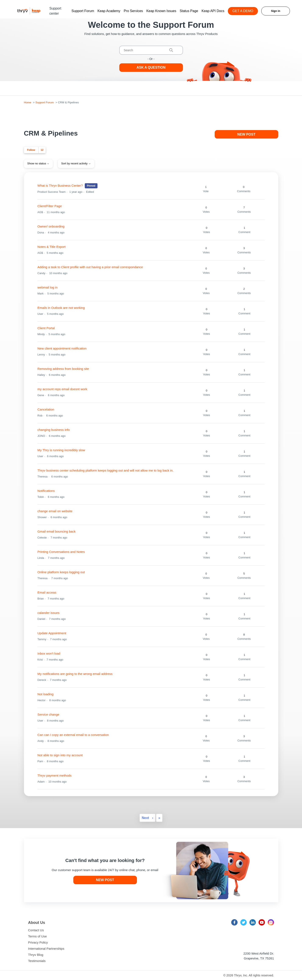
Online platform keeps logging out (61, 572)
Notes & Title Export (52, 247)
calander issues (49, 613)
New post (246, 134)
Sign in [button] (276, 11)
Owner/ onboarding (51, 226)
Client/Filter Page (50, 206)
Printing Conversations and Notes (61, 552)
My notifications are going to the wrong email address (75, 674)
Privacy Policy (38, 942)
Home (28, 102)
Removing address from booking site (63, 369)
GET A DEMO (243, 11)
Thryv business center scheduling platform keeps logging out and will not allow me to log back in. (106, 470)
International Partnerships (46, 949)
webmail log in (48, 287)
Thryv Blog (36, 955)
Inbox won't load (49, 653)
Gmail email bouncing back (57, 531)
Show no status (38, 163)
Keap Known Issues (161, 11)
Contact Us (36, 930)
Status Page (189, 11)
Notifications (46, 491)
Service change (48, 714)
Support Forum (83, 11)
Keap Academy (109, 11)
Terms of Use (38, 936)
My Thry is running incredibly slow (61, 450)
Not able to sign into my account (60, 755)
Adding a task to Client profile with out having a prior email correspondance (90, 267)
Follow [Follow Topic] (31, 150)
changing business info (54, 430)
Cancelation (46, 409)
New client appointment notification (62, 348)
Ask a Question (151, 67)
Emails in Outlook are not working (61, 308)
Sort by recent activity (76, 163)
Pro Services (133, 11)
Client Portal (46, 328)
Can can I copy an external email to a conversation (73, 735)
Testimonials (37, 961)
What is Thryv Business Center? (60, 185)
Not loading (46, 694)
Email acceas (47, 592)
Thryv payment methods (55, 775)
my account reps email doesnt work (62, 389)
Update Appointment (52, 633)
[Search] (151, 50)
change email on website (55, 511)
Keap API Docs (213, 11)
